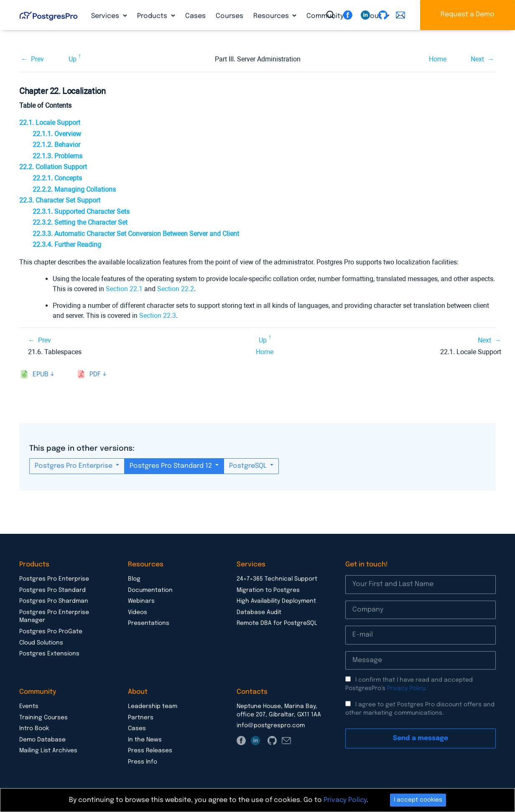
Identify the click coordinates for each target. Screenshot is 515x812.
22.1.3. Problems (57, 156)
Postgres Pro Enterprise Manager (54, 617)
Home (438, 59)
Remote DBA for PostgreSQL (277, 623)
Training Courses (43, 718)
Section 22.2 (176, 289)
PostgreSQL (249, 466)
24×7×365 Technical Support (277, 579)
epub (41, 374)
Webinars (141, 601)
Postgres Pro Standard (52, 590)
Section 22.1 (124, 289)
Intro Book (34, 728)
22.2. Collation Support (53, 167)
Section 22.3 (158, 316)
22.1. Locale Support (50, 123)
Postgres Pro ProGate (51, 632)
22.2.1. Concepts (57, 178)
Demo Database (42, 740)
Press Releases (150, 751)
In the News (145, 740)
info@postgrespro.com (271, 726)
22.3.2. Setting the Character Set (80, 222)
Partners (141, 718)
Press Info (143, 762)
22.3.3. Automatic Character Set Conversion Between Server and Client (136, 234)
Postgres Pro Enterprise (74, 466)
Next (477, 59)
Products (153, 16)
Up (73, 59)
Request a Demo (468, 14)
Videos (138, 612)
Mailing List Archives (48, 751)
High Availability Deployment (276, 601)
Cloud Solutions (41, 643)
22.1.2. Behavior (56, 145)
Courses (229, 16)
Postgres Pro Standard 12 (172, 466)
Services (106, 16)
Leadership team (153, 706)
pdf (95, 374)
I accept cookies (418, 800)
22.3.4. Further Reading (67, 245)
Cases (195, 16)
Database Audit (259, 612)
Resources (272, 16)
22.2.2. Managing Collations (74, 189)
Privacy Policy (406, 688)
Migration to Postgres (268, 590)
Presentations (149, 623)
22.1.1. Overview (57, 134)
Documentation (150, 590)
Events (29, 706)
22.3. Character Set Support (60, 200)
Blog (134, 579)
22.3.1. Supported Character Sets (81, 212)
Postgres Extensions (49, 654)
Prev (37, 59)
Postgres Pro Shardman (54, 601)
